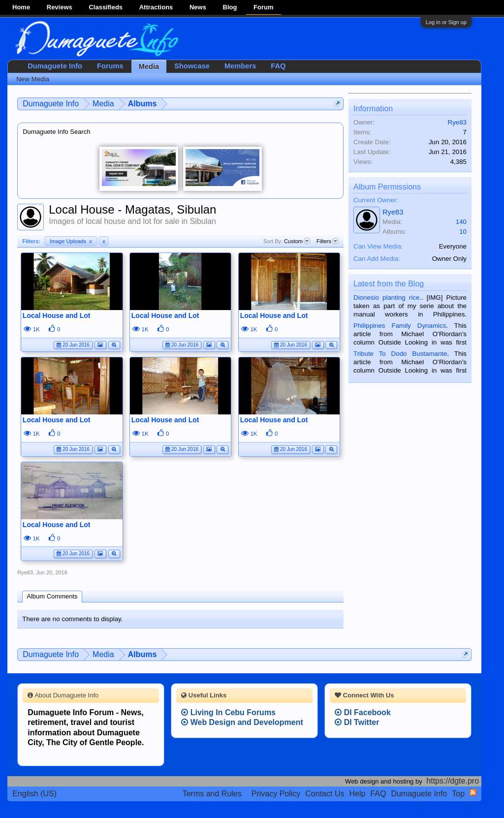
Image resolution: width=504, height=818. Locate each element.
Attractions (156, 7)
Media (149, 66)
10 (463, 232)
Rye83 (25, 572)
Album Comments (52, 596)
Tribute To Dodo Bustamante (400, 354)
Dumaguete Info (55, 66)
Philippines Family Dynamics (400, 326)
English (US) (34, 794)
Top (458, 794)
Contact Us (325, 794)
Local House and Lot (57, 315)
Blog (230, 7)
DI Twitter (357, 722)
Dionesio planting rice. (387, 298)
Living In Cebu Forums (228, 712)
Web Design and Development (242, 722)
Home (21, 7)
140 (461, 222)
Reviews (60, 7)
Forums (110, 66)
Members (240, 66)
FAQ (278, 66)
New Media (33, 79)
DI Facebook (363, 712)
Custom (297, 241)
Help (357, 794)
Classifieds (106, 7)
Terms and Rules (212, 794)
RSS (473, 792)
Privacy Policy (276, 794)
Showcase (192, 66)
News (198, 7)
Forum (263, 7)
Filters (328, 241)
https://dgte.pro (453, 781)
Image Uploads (71, 241)
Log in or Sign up (446, 22)
